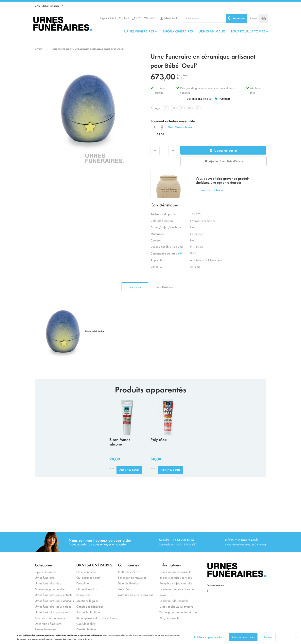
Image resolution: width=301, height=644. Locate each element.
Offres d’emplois (87, 589)
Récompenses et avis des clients (97, 618)
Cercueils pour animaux (50, 618)
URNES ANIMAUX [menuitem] (212, 31)
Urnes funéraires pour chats (52, 612)
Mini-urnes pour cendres (50, 589)
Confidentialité (86, 624)
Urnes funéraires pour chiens (53, 606)
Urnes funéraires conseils (175, 572)
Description (135, 287)
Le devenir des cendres (174, 601)
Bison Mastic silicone (180, 127)
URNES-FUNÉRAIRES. (95, 565)
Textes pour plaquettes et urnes (179, 612)
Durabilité (83, 583)
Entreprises (83, 595)
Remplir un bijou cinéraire (176, 583)
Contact (124, 18)
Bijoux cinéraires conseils (176, 577)
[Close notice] (296, 637)
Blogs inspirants (169, 618)
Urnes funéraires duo (48, 583)
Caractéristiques (164, 287)
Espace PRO (108, 18)
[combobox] (215, 18)
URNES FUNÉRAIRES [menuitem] (139, 31)
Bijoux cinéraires (45, 572)
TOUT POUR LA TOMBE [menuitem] (248, 31)
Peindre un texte (211, 190)
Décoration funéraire (48, 624)
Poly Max (159, 439)
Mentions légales (87, 601)
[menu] (196, 31)
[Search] (237, 18)
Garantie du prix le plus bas (135, 595)
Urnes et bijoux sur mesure (176, 606)
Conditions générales (90, 606)
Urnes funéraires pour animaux (54, 601)
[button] (49, 6)
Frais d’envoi (126, 589)
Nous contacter (86, 572)
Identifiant (171, 18)
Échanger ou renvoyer (132, 577)
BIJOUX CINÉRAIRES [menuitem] (178, 31)
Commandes (128, 565)
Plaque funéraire (45, 629)
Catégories (44, 565)
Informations (170, 565)
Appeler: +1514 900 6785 (176, 540)
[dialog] (150, 637)
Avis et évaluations (88, 612)
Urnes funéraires (45, 577)
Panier (254, 18)
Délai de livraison (129, 583)
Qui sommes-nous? (88, 577)
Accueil (39, 49)
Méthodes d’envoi (130, 572)
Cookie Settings (86, 629)
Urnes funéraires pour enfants (53, 595)
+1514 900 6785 (147, 18)
